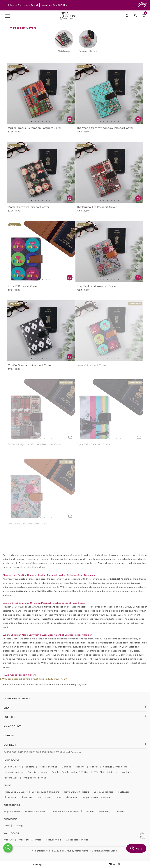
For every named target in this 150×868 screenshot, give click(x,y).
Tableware (124, 792)
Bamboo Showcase (66, 797)
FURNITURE (10, 819)
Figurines (81, 767)
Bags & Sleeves (12, 811)
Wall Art (126, 772)
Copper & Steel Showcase (96, 797)
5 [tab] (46, 122)
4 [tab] (43, 122)
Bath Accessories (37, 772)
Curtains (66, 767)
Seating (18, 826)
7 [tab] (52, 438)
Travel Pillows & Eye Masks (65, 811)
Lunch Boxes (44, 797)
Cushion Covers (12, 767)
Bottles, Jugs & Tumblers (45, 792)
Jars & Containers (104, 792)
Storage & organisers (115, 767)
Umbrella (120, 811)
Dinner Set (26, 797)
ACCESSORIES (12, 805)
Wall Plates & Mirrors (106, 772)
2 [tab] (35, 122)
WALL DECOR (11, 833)
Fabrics (94, 767)
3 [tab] (39, 122)
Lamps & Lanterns (13, 772)
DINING (7, 785)
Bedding (30, 767)
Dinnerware (10, 797)
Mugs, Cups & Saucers (16, 792)
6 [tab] (50, 122)
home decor (11, 760)
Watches (89, 811)
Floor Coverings (48, 767)
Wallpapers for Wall (35, 778)
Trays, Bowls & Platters (76, 792)
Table (7, 826)
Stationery (104, 811)
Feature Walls (11, 778)
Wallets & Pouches (35, 811)
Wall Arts (9, 840)
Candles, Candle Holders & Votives (70, 772)
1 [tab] (31, 122)
